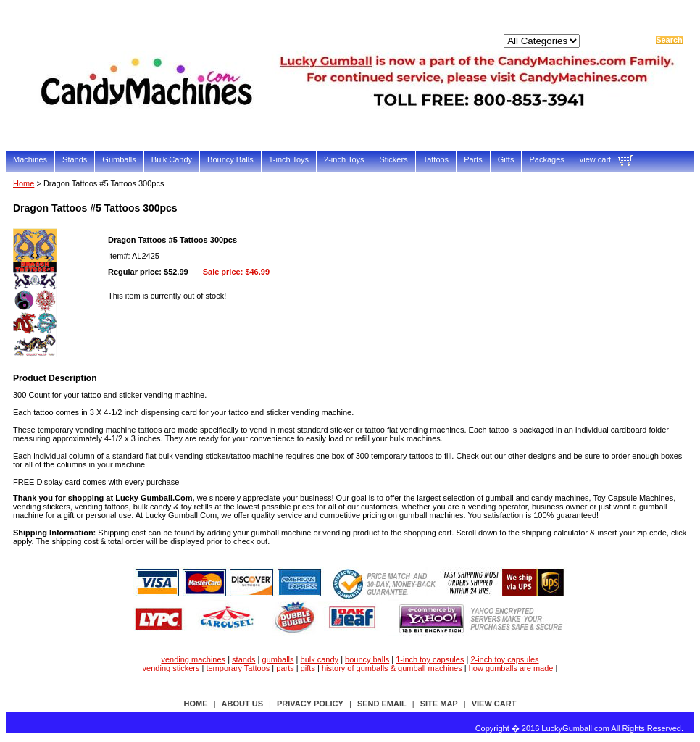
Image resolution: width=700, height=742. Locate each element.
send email (382, 704)
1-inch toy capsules (430, 659)
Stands (75, 159)
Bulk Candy (172, 159)
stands (243, 659)
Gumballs (119, 159)
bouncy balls (367, 659)
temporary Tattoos (238, 668)
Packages (546, 159)
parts (285, 668)
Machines (30, 159)
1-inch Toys (289, 159)
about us (242, 704)
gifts (308, 668)
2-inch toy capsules (504, 659)
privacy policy (310, 704)
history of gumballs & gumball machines (392, 668)
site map (439, 704)
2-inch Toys (344, 159)
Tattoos (436, 159)
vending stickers (171, 668)
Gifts (506, 159)
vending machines (193, 659)
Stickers (394, 159)
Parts (473, 159)
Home (24, 183)
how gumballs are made (511, 668)
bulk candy (320, 659)
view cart (595, 159)
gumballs (278, 659)
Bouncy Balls (230, 159)
